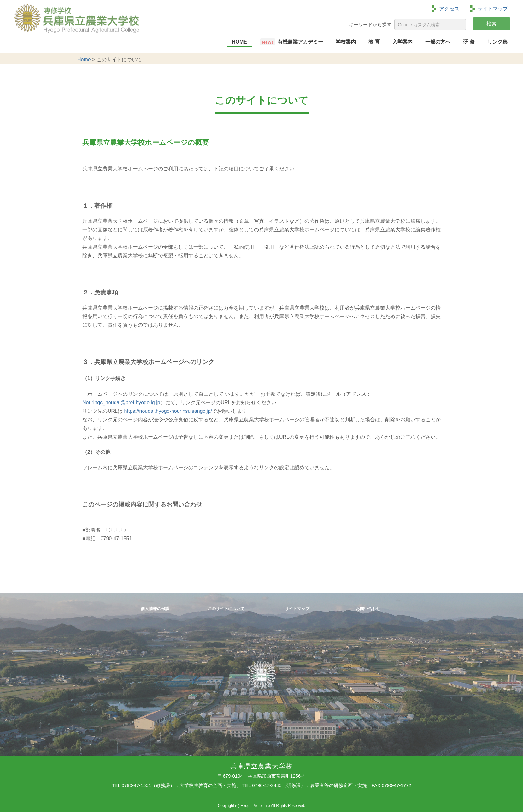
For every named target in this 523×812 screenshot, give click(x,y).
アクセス (449, 9)
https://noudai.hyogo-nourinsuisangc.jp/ (168, 411)
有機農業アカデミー (300, 42)
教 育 (374, 42)
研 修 (469, 42)
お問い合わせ (368, 609)
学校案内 (346, 42)
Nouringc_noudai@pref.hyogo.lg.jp (121, 403)
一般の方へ (438, 42)
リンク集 (497, 42)
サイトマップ (493, 9)
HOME (239, 42)
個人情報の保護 (155, 609)
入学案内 (403, 42)
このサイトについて (226, 609)
